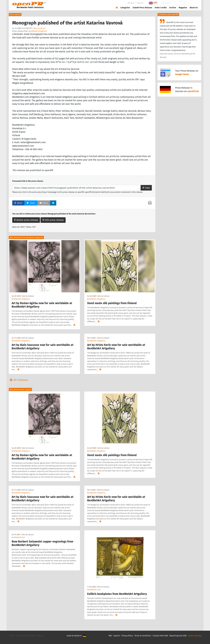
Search (191, 3)
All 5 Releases (18, 380)
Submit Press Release (142, 8)
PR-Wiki (131, 3)
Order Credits (161, 8)
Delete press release (26, 220)
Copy (146, 188)
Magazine (183, 8)
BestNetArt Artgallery (38, 31)
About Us (194, 8)
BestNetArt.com (18, 537)
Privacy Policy (127, 636)
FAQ (110, 636)
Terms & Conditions (143, 636)
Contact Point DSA (160, 636)
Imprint (140, 3)
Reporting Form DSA (178, 636)
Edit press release (53, 220)
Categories (125, 8)
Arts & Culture (40, 28)
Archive (173, 8)
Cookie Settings (195, 636)
